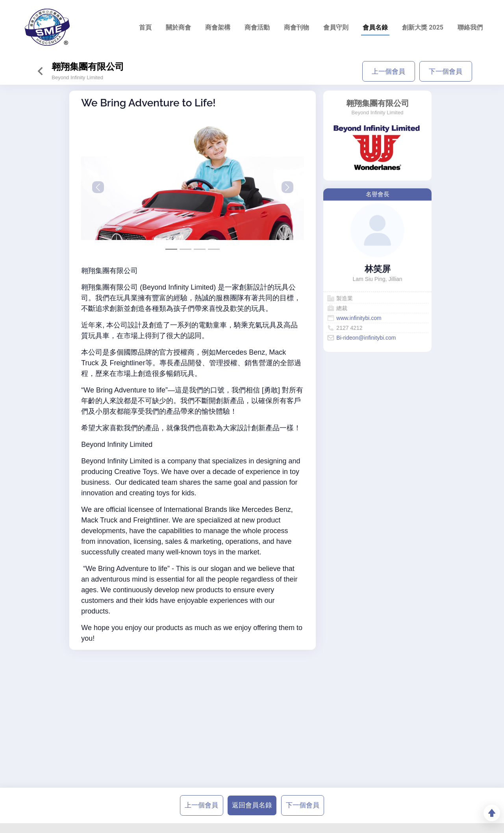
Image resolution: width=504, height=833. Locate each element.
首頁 (145, 27)
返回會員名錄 (252, 805)
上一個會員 (388, 71)
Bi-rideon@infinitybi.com (366, 338)
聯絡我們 (470, 27)
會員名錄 (375, 27)
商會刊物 (296, 27)
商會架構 (218, 27)
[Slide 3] (214, 249)
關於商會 (178, 27)
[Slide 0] (171, 249)
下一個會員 (446, 71)
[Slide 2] (200, 249)
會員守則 (336, 27)
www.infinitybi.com (359, 318)
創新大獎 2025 (423, 27)
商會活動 (257, 27)
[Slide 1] (185, 249)
